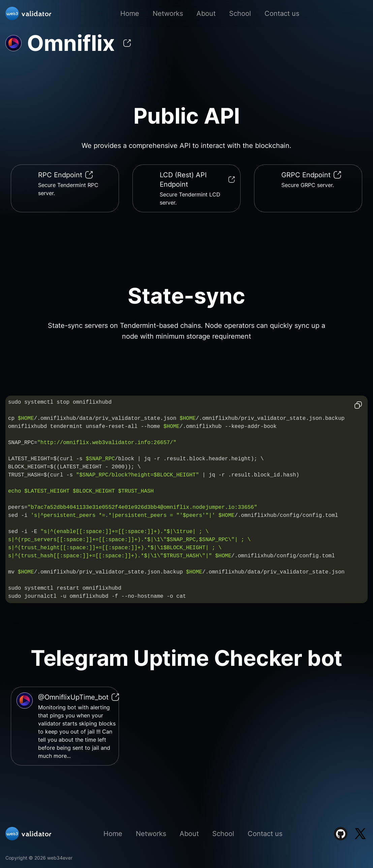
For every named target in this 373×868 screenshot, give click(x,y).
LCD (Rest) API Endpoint (197, 180)
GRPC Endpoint (311, 175)
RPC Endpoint (66, 175)
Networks (168, 13)
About (206, 13)
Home (130, 13)
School (240, 13)
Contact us (282, 13)
